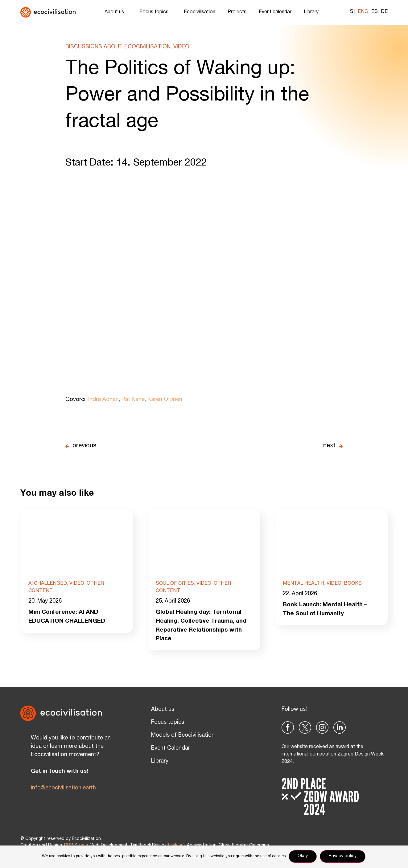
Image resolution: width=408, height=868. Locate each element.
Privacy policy (344, 857)
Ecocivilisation (200, 12)
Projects (237, 12)
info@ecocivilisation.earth (63, 790)
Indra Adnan (103, 400)
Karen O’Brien (165, 400)
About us (116, 12)
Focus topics (155, 12)
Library (313, 12)
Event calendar (275, 12)
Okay (304, 857)
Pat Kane (133, 400)
